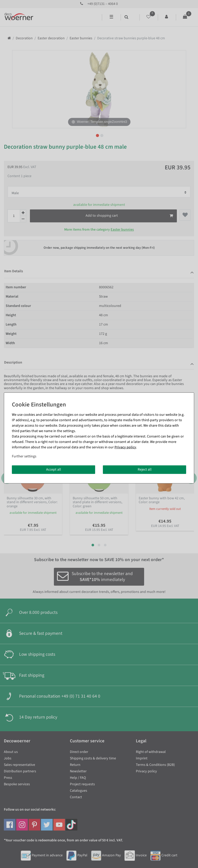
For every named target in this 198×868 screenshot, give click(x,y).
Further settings (24, 456)
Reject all (145, 469)
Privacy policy (125, 447)
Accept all (54, 469)
